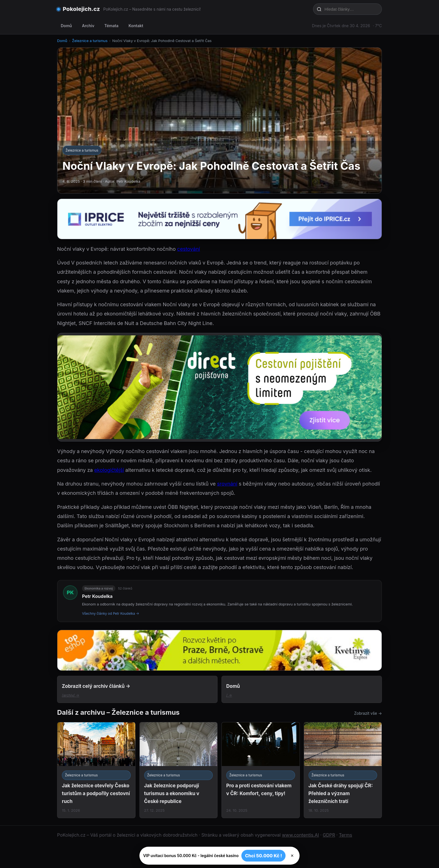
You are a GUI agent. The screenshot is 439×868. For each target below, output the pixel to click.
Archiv (88, 26)
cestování (189, 249)
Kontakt (136, 26)
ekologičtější (109, 470)
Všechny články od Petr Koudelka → (111, 613)
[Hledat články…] (351, 9)
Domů (66, 26)
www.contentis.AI (300, 835)
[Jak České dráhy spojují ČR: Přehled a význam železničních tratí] (343, 770)
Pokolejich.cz (81, 9)
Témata (111, 26)
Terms (345, 835)
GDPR (329, 835)
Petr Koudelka (97, 596)
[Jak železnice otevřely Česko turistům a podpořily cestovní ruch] (96, 770)
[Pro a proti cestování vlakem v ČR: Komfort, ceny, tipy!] (261, 770)
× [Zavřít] (292, 856)
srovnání (227, 484)
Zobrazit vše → (368, 713)
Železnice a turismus (90, 41)
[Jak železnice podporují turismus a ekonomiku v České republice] (179, 770)
